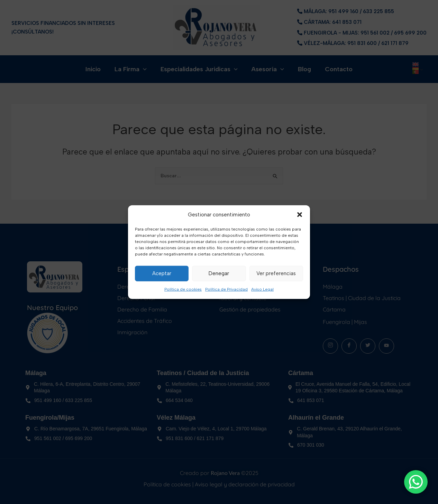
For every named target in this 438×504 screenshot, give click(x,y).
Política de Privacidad (226, 289)
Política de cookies (183, 289)
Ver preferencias (276, 273)
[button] (300, 215)
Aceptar (162, 273)
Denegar (219, 273)
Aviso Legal (262, 289)
